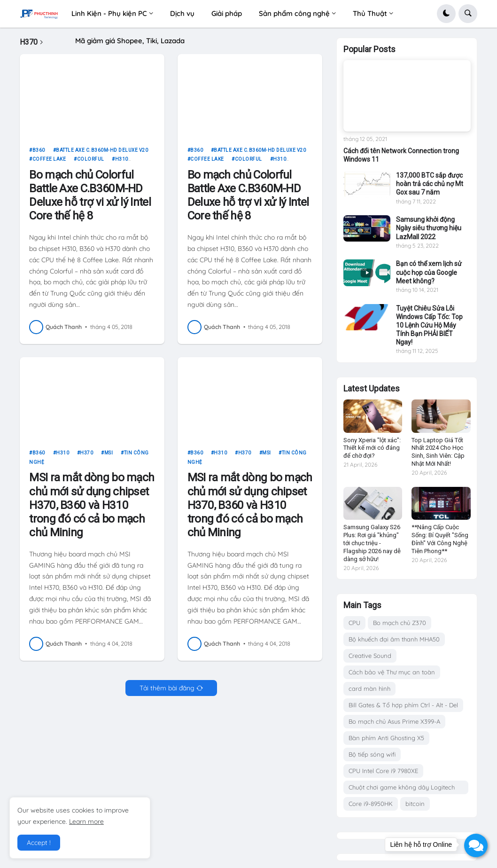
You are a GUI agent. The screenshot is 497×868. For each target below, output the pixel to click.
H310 (122, 164)
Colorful (91, 164)
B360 (39, 154)
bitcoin (415, 804)
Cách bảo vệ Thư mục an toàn (392, 672)
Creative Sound (370, 656)
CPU (354, 623)
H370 (86, 457)
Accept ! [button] (39, 843)
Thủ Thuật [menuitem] (370, 13)
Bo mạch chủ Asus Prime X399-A (394, 721)
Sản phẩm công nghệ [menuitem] (294, 13)
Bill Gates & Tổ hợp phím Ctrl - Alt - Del (403, 705)
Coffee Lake (49, 164)
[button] (446, 14)
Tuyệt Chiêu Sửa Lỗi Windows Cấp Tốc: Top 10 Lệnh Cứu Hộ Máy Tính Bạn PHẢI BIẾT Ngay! (429, 325)
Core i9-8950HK (371, 804)
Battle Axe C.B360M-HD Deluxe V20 (102, 154)
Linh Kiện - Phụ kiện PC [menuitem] (109, 13)
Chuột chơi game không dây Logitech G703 (402, 789)
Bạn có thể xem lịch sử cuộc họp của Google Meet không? (429, 272)
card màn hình (369, 688)
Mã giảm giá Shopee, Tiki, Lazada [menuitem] (130, 41)
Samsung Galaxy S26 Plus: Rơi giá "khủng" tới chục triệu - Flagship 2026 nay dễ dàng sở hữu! (372, 543)
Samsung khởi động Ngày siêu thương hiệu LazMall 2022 (429, 228)
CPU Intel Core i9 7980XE (383, 771)
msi (109, 457)
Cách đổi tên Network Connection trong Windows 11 (401, 155)
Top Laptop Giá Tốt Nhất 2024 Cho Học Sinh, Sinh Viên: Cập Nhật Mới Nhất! (438, 452)
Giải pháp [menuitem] (227, 13)
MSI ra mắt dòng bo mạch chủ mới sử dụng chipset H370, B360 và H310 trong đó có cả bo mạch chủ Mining (92, 509)
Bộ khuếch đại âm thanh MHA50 (394, 639)
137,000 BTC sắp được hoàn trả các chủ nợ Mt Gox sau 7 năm (430, 184)
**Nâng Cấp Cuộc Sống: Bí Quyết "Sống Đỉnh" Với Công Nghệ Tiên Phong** (440, 539)
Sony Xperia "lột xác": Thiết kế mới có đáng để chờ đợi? (372, 448)
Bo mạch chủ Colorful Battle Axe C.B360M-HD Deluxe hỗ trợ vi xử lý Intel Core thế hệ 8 (90, 199)
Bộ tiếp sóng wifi (372, 754)
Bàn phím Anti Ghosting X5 (386, 738)
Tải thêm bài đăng (167, 692)
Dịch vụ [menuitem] (182, 13)
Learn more (86, 821)
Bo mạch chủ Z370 (400, 623)
